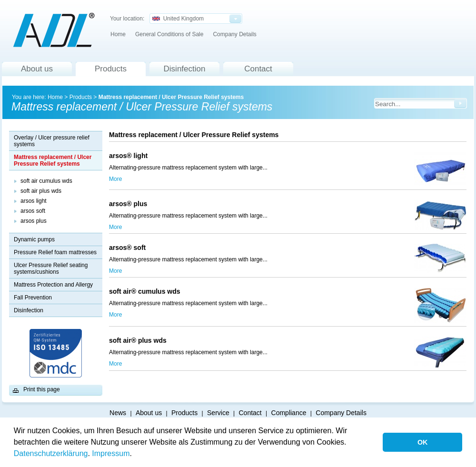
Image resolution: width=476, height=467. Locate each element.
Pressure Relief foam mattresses (55, 252)
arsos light (34, 201)
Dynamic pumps (34, 239)
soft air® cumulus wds (159, 291)
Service (218, 413)
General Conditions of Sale (169, 34)
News (118, 413)
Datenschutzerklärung (51, 453)
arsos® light (128, 156)
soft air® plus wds (138, 340)
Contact (258, 69)
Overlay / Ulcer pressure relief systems (52, 141)
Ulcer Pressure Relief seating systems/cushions (51, 268)
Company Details (234, 34)
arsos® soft (129, 248)
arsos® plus (190, 204)
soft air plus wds (41, 191)
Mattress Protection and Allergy (53, 285)
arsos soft (33, 211)
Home (118, 34)
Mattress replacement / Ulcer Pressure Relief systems (171, 97)
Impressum (111, 453)
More (115, 179)
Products (111, 69)
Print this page (42, 389)
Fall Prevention (33, 298)
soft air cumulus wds (46, 181)
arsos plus (34, 221)
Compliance (289, 413)
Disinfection (185, 69)
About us (37, 69)
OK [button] (423, 442)
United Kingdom (178, 19)
